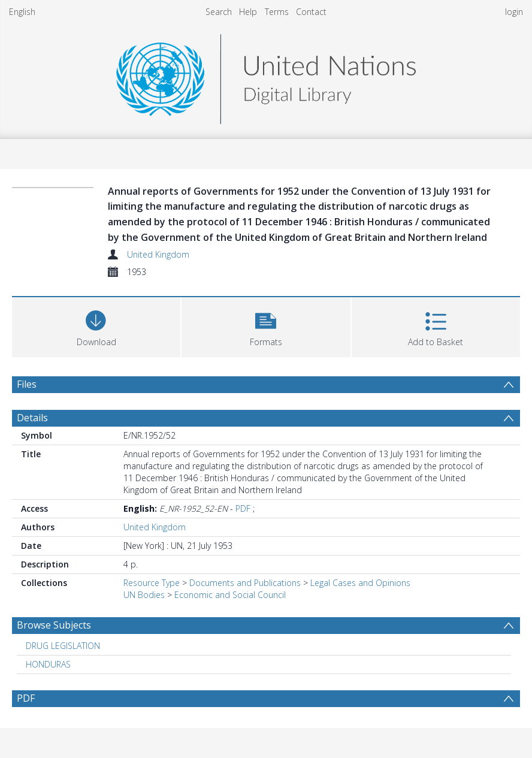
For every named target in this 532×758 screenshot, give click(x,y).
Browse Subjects (54, 625)
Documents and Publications (245, 583)
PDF (243, 508)
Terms (277, 12)
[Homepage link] (266, 76)
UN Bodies (144, 595)
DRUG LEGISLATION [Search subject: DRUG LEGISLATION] (63, 646)
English (22, 12)
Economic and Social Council (230, 595)
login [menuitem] (514, 12)
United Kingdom (158, 254)
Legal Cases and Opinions (360, 583)
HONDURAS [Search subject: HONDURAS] (48, 664)
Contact (311, 12)
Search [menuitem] (219, 12)
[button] (266, 326)
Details (32, 418)
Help (248, 12)
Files (27, 384)
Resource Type (152, 583)
